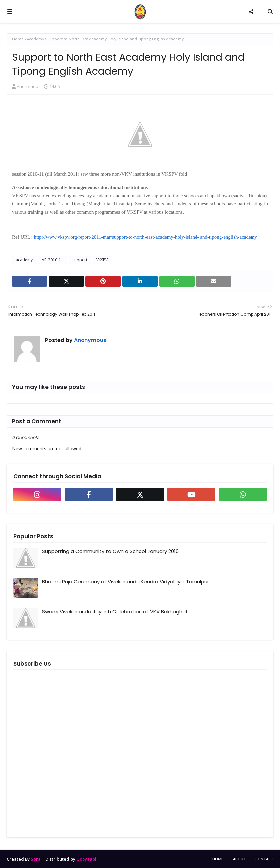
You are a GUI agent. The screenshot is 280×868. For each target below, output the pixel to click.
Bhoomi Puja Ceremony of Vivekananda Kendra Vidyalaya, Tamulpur (126, 581)
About (239, 859)
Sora (36, 859)
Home (18, 39)
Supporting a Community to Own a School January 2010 (110, 551)
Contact (264, 859)
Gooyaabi (86, 859)
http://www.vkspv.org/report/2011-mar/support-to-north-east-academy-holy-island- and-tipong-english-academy (146, 237)
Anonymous (29, 86)
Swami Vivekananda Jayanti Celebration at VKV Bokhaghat (115, 612)
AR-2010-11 (53, 260)
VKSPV (102, 260)
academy (35, 39)
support (80, 260)
